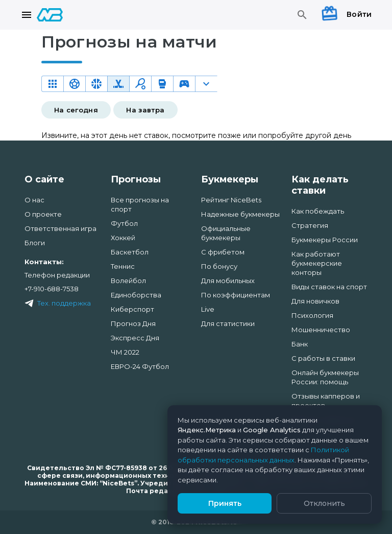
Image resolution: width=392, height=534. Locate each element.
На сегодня (76, 110)
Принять (225, 503)
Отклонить (324, 503)
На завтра (145, 110)
